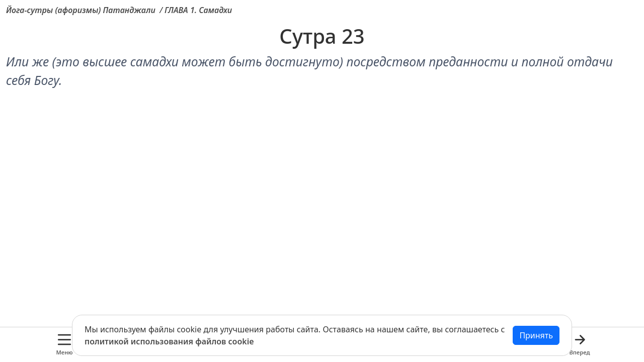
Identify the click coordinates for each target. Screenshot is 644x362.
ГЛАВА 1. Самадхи (198, 10)
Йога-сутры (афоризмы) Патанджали (81, 10)
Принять (536, 335)
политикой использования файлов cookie (169, 341)
